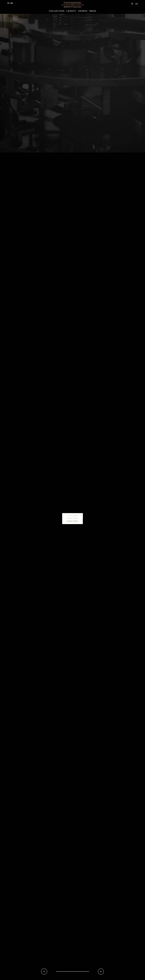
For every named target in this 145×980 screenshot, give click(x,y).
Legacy (71, 11)
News (93, 11)
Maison (83, 11)
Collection (57, 11)
